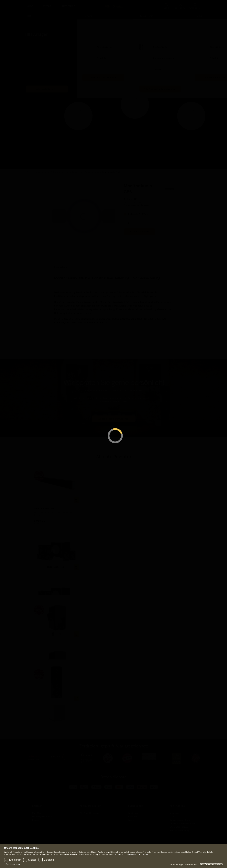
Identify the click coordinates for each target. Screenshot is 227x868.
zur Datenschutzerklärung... (125, 854)
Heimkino (88, 14)
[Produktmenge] (130, 221)
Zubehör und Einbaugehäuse (86, 170)
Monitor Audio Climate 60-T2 (49, 640)
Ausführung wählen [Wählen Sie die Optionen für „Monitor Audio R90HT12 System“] (76, 565)
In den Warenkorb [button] (76, 498)
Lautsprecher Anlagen (159, 32)
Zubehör (45, 67)
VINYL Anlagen (208, 32)
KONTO (180, 5)
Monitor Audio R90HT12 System (50, 573)
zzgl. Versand (138, 200)
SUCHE (166, 5)
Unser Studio (68, 5)
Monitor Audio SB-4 (44, 506)
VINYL (199, 14)
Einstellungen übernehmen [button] (179, 865)
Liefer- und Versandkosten (182, 821)
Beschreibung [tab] (61, 265)
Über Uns (37, 811)
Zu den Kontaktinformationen (113, 416)
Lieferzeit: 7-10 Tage (138, 212)
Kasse (131, 818)
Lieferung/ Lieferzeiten (43, 814)
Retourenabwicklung (179, 828)
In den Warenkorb (139, 229)
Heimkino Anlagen (99, 32)
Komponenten (48, 45)
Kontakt (47, 5)
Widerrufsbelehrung (179, 825)
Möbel (44, 56)
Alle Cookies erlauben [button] (210, 864)
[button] (13, 864)
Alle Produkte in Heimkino (103, 75)
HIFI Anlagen (37, 32)
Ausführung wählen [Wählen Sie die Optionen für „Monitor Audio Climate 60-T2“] (76, 632)
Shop (30, 5)
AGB (172, 814)
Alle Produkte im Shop (90, 811)
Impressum (143, 854)
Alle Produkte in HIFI (47, 87)
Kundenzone (134, 811)
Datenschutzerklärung (180, 818)
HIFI (29, 14)
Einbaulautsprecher (164, 56)
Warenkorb (133, 814)
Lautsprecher (147, 14)
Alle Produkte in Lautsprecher (160, 87)
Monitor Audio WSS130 (46, 705)
